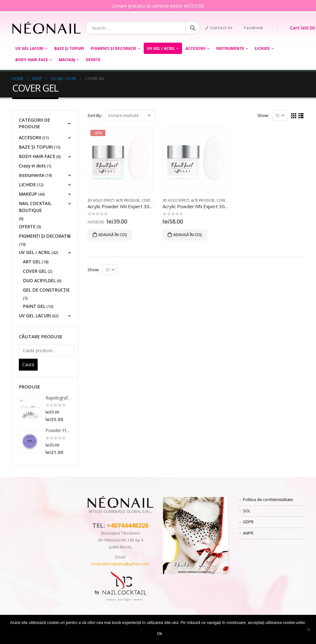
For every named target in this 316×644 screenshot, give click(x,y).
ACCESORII (195, 48)
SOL (247, 511)
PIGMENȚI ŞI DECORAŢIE (113, 48)
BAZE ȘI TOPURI (69, 48)
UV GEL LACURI (29, 48)
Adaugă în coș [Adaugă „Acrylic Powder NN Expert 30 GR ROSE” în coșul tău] (113, 235)
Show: (263, 115)
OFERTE (93, 60)
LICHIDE (262, 48)
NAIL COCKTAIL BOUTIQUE (35, 207)
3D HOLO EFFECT (101, 200)
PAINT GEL (34, 306)
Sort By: (95, 115)
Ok (160, 633)
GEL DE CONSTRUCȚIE (46, 290)
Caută (28, 364)
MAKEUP (28, 194)
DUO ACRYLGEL (39, 280)
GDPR (248, 522)
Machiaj (67, 60)
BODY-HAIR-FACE (32, 60)
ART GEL (32, 262)
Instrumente (230, 48)
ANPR (248, 533)
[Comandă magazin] (130, 115)
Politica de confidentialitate (268, 500)
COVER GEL (150, 200)
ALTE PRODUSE (128, 200)
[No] (308, 629)
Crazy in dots (32, 166)
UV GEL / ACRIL (161, 48)
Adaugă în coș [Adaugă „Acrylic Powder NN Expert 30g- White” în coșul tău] (188, 235)
